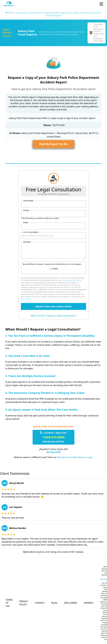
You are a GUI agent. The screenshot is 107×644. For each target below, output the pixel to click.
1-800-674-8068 (53, 437)
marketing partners (69, 280)
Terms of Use (26, 299)
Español (89, 603)
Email (26, 223)
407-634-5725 (53, 452)
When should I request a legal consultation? (53, 316)
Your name (28, 201)
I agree (55, 269)
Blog (54, 603)
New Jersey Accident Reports (29, 13)
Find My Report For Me (53, 144)
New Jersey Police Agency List (57, 13)
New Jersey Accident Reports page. (75, 457)
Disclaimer (71, 603)
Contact (40, 603)
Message (27, 242)
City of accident (31, 232)
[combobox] (53, 236)
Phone (26, 211)
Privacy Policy (24, 603)
